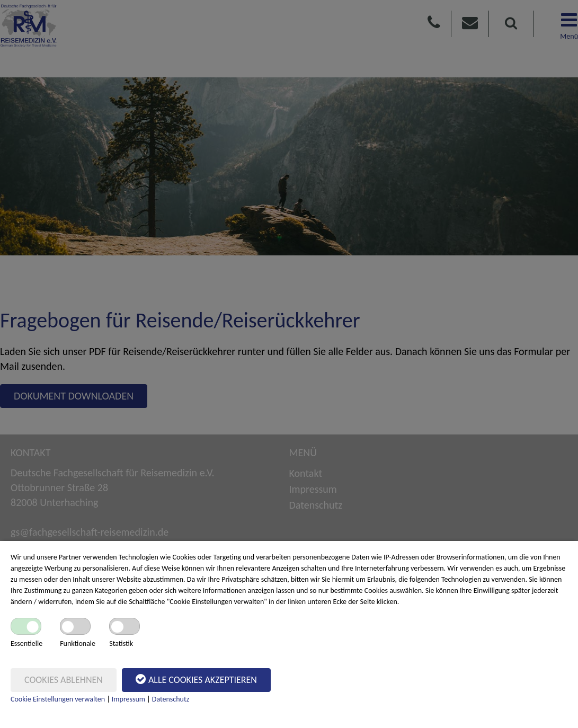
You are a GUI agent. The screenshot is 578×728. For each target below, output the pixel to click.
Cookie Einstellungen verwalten (58, 699)
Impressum (128, 699)
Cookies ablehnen (64, 680)
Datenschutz (171, 699)
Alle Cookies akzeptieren (196, 679)
